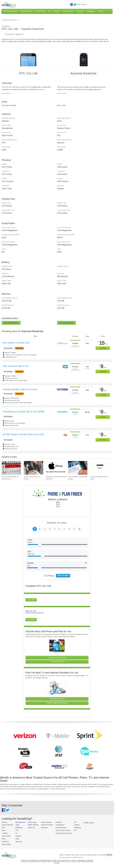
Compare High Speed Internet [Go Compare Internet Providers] (57, 703)
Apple (17, 825)
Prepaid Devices (59, 827)
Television (43, 827)
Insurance (80, 11)
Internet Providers (46, 825)
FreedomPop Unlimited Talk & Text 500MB (24, 412)
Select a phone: (58, 500)
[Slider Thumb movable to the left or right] (40, 545)
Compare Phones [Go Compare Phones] (57, 662)
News (79, 4)
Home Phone (40, 11)
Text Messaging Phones (61, 833)
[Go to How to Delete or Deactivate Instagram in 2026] (78, 468)
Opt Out (109, 854)
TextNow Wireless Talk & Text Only (20, 389)
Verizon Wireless (7, 825)
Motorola (18, 836)
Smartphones (58, 825)
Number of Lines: (57, 523)
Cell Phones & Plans (10, 11)
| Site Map (103, 854)
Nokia (17, 838)
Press (84, 4)
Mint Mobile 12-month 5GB (16, 343)
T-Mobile (4, 833)
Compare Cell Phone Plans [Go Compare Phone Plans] (57, 658)
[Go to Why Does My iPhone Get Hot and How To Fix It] (56, 468)
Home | (62, 854)
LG (16, 833)
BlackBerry (18, 827)
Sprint (4, 830)
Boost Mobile (6, 843)
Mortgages (91, 11)
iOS (72, 830)
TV (50, 11)
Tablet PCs (31, 827)
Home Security (68, 11)
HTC (16, 830)
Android (74, 825)
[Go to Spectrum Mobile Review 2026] (100, 468)
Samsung (18, 841)
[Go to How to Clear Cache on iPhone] (34, 468)
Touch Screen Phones (61, 830)
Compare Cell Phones (9, 20)
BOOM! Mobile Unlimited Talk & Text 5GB (23, 434)
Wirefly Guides (86, 823)
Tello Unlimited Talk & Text (16, 366)
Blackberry (75, 827)
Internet (57, 11)
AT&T (3, 827)
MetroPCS (5, 841)
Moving (100, 11)
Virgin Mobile (6, 836)
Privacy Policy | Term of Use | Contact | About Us (82, 854)
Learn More (31, 600)
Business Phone (27, 11)
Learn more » (7, 93)
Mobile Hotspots (32, 825)
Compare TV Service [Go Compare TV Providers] (57, 699)
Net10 (4, 838)
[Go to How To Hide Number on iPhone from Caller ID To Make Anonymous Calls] (11, 468)
